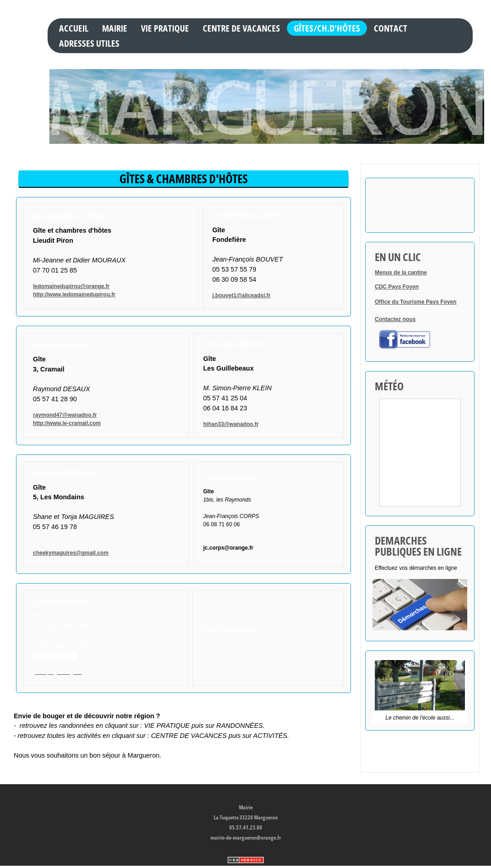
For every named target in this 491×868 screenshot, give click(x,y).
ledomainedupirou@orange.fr (71, 286)
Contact (391, 28)
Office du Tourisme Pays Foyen (416, 302)
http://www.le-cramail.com (67, 423)
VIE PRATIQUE (165, 28)
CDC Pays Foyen (397, 287)
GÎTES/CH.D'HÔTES (327, 28)
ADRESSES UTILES (89, 43)
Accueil (74, 28)
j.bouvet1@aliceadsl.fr (241, 295)
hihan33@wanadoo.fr (231, 424)
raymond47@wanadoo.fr (65, 415)
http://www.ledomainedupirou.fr (74, 295)
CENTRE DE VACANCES (241, 28)
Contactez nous (395, 319)
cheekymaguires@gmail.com (71, 553)
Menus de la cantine (401, 273)
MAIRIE (115, 28)
